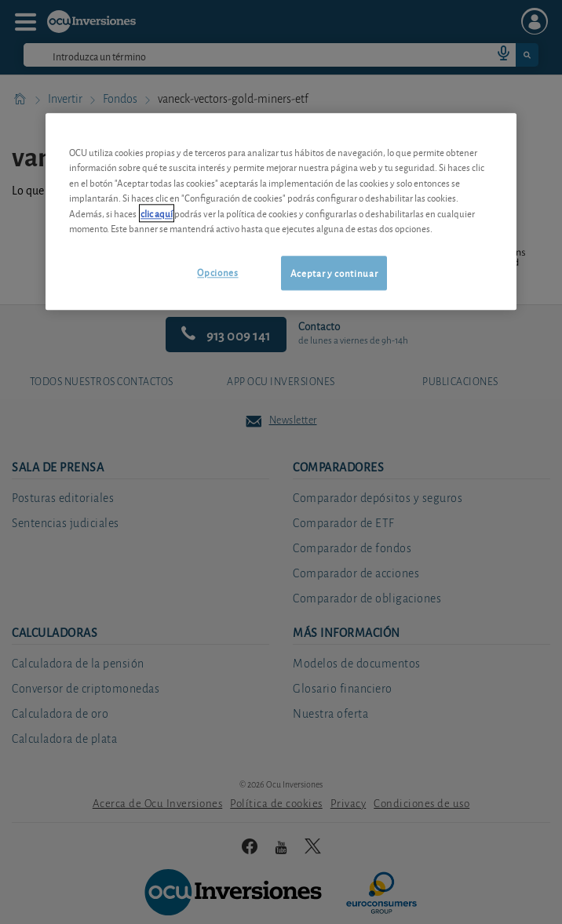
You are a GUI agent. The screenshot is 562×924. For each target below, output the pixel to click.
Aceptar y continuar (334, 273)
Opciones (217, 272)
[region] (281, 211)
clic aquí (157, 213)
